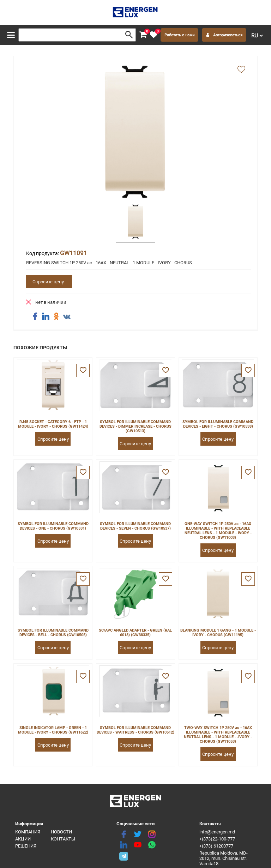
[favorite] (153, 35)
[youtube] (138, 845)
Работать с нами (179, 35)
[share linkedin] (46, 317)
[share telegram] (124, 856)
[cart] (143, 35)
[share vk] (67, 317)
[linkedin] (124, 845)
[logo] (136, 12)
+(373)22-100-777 (217, 839)
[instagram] (152, 834)
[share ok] (56, 317)
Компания (28, 832)
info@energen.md (217, 832)
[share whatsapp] (152, 845)
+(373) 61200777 (216, 846)
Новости (61, 832)
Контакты (63, 839)
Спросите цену (48, 282)
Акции (23, 839)
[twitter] (138, 834)
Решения (26, 846)
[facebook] (124, 834)
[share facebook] (35, 317)
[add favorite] (241, 70)
